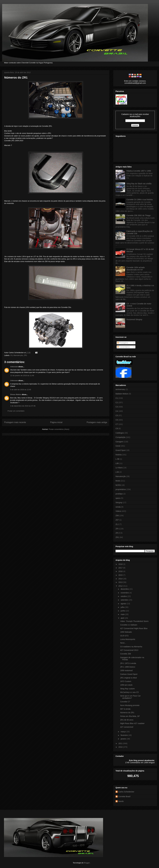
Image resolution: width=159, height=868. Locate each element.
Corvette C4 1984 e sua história (140, 200)
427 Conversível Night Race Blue (134, 628)
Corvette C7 (125, 702)
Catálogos (120, 433)
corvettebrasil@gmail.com (135, 83)
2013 (121, 582)
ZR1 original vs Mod (128, 678)
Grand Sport (121, 450)
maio (123, 614)
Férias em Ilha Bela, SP (130, 716)
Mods (118, 481)
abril (123, 618)
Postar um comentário (16, 411)
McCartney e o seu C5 (129, 692)
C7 (117, 424)
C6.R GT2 (124, 636)
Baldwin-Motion (122, 394)
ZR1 (26, 355)
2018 (121, 564)
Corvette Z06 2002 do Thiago (139, 215)
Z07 (117, 520)
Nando (121, 801)
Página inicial (56, 422)
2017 (121, 568)
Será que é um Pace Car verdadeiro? (130, 697)
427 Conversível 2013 (129, 650)
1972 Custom (126, 681)
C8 (117, 428)
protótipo (119, 494)
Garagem (119, 442)
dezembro (125, 589)
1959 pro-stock (126, 685)
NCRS (118, 485)
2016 (121, 571)
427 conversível (127, 727)
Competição (121, 437)
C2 (117, 402)
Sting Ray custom (127, 689)
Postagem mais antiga (97, 422)
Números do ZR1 (16, 78)
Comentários (123, 347)
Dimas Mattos (16, 394)
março (123, 732)
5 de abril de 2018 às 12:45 (21, 390)
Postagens (123, 343)
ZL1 (117, 524)
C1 (117, 398)
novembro (125, 593)
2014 (121, 579)
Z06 (117, 516)
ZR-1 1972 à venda (128, 663)
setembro (125, 600)
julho (123, 607)
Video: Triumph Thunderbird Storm (134, 621)
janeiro (124, 739)
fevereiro (124, 735)
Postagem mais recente (15, 422)
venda (118, 507)
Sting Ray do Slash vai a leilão (139, 184)
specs (118, 498)
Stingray (119, 503)
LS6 (117, 472)
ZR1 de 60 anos (127, 720)
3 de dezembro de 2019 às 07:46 (23, 406)
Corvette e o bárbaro (129, 625)
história (119, 455)
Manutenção (18, 355)
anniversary (120, 389)
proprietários (121, 489)
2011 (121, 743)
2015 (121, 575)
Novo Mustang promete (130, 705)
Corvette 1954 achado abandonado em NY (136, 269)
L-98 (117, 459)
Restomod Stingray (134, 319)
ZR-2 (118, 533)
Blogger (87, 863)
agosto (124, 604)
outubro (124, 596)
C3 (117, 407)
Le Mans (119, 468)
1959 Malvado (126, 632)
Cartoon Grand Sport (129, 674)
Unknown (14, 367)
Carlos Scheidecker (126, 792)
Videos (118, 511)
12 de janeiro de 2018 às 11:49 (22, 375)
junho (123, 611)
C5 (117, 415)
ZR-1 (118, 529)
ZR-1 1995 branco (128, 667)
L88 (117, 463)
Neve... (123, 643)
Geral (118, 446)
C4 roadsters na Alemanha (131, 647)
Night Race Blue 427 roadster (132, 723)
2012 (121, 586)
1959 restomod (126, 670)
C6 (11, 355)
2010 (121, 747)
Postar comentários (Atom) (59, 429)
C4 (117, 411)
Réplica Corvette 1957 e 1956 (139, 171)
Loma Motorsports (128, 639)
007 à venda (125, 709)
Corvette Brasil (120, 366)
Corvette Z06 (126, 654)
